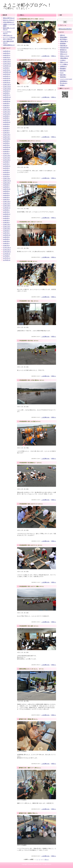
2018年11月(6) (7, 227)
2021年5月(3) (6, 168)
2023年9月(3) (6, 116)
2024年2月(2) (6, 106)
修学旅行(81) (63, 50)
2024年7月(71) (7, 95)
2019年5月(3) (6, 216)
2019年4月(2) (6, 218)
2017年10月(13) (7, 252)
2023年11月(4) (7, 112)
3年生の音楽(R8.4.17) (9, 22)
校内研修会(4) (64, 81)
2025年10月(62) (7, 64)
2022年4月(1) (6, 151)
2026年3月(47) (7, 53)
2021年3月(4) (6, 172)
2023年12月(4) (7, 110)
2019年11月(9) (7, 204)
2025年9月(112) (7, 66)
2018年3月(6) (6, 241)
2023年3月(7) (6, 129)
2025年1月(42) (7, 83)
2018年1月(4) (6, 246)
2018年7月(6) (6, 233)
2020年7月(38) (7, 189)
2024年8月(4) (6, 93)
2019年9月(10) (7, 208)
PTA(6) (62, 73)
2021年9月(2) (6, 162)
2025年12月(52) (7, 60)
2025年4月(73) (7, 76)
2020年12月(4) (7, 179)
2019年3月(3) (6, 220)
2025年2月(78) (7, 80)
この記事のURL (45, 56)
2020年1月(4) (6, 200)
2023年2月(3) (6, 131)
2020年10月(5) (7, 183)
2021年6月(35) (7, 166)
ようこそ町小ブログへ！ (27, 5)
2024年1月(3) (6, 108)
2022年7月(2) (6, 145)
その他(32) (63, 60)
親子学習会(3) (64, 39)
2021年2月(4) (6, 174)
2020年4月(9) (6, 195)
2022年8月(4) (6, 143)
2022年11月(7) (7, 137)
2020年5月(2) (6, 193)
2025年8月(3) (6, 68)
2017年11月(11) (7, 250)
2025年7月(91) (7, 70)
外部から (54, 56)
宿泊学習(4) (63, 77)
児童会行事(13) (64, 41)
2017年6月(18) (7, 260)
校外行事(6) (63, 71)
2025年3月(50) (7, 78)
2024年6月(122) (7, 97)
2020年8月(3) (6, 187)
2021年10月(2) (7, 160)
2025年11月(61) (7, 62)
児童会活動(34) (64, 58)
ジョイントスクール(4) (66, 79)
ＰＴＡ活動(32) (64, 64)
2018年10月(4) (7, 229)
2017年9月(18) (7, 254)
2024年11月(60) (7, 87)
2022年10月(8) (7, 139)
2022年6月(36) (7, 147)
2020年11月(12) (7, 181)
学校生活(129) (64, 52)
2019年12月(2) (7, 202)
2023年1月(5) (6, 133)
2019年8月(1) (6, 210)
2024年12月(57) (7, 85)
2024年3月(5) (6, 103)
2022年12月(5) (7, 135)
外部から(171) (64, 54)
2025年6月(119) (7, 72)
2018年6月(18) (7, 235)
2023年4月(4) (6, 126)
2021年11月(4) (7, 158)
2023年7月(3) (6, 120)
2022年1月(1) (6, 154)
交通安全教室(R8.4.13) (9, 45)
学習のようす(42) (65, 56)
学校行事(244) (64, 46)
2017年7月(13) (7, 258)
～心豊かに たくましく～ (16, 8)
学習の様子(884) (64, 48)
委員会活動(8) (64, 37)
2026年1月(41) (7, 57)
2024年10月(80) (7, 89)
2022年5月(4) (6, 149)
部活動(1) (63, 85)
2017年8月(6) (6, 256)
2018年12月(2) (7, 225)
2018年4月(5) (6, 239)
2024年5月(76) (7, 99)
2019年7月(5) (6, 212)
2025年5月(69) (7, 74)
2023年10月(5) (7, 114)
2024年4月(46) (7, 101)
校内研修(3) (63, 44)
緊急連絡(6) (63, 69)
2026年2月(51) (7, 55)
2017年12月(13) (7, 248)
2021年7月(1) (6, 164)
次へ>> (47, 860)
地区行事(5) (63, 75)
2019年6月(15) (7, 214)
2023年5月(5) (6, 124)
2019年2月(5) (6, 223)
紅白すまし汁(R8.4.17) (9, 20)
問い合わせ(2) (64, 83)
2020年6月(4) (6, 191)
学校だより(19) (64, 62)
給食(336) (63, 35)
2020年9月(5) (6, 185)
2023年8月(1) (6, 118)
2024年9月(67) (7, 91)
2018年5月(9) (6, 237)
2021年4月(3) (6, 170)
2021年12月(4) (7, 156)
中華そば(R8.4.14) (8, 35)
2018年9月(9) (6, 231)
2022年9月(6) (6, 141)
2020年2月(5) (6, 197)
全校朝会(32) (63, 66)
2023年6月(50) (7, 122)
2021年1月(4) (6, 177)
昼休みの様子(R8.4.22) (9, 18)
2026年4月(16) (7, 51)
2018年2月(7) (6, 243)
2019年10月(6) (7, 206)
